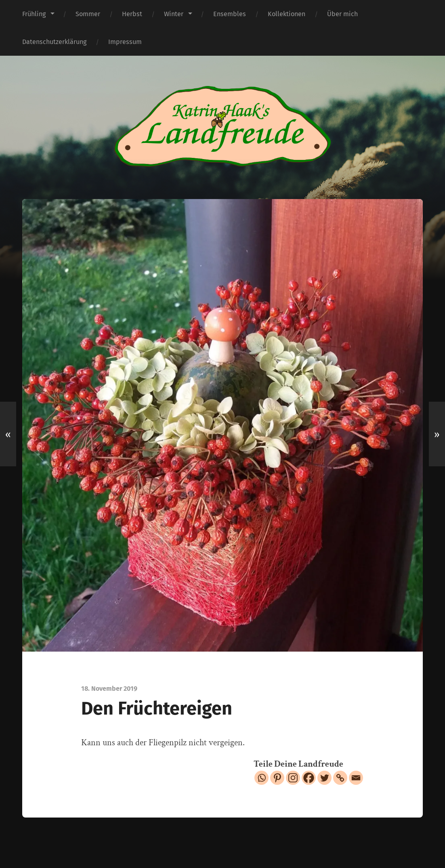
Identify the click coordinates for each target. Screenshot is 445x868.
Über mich (342, 14)
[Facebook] (309, 778)
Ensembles (230, 14)
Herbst (132, 14)
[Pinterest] (277, 778)
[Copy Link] (340, 778)
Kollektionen (287, 14)
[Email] (356, 778)
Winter (174, 14)
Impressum (125, 42)
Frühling (34, 14)
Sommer (88, 14)
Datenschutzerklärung (54, 42)
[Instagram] (293, 778)
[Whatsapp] (261, 778)
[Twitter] (324, 778)
